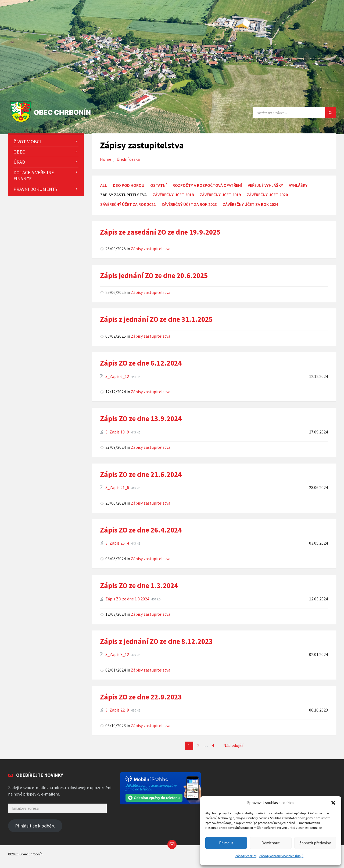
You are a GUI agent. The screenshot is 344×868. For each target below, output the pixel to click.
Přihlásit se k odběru (35, 826)
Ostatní (158, 185)
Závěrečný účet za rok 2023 (189, 204)
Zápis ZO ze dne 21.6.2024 (141, 474)
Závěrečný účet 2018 (173, 195)
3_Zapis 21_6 (118, 488)
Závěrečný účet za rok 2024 (250, 204)
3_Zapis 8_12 (118, 654)
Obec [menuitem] (19, 152)
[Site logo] (52, 122)
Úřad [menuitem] (19, 162)
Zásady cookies (246, 856)
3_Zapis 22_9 (118, 710)
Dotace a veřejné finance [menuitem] (34, 176)
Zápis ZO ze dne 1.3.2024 (139, 585)
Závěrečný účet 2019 (220, 195)
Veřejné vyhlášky (265, 185)
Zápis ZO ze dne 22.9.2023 (141, 697)
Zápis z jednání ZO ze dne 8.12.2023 (156, 641)
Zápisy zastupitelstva (151, 249)
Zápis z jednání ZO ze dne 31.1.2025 (156, 319)
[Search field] (294, 113)
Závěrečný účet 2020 (267, 195)
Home (106, 159)
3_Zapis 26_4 (118, 543)
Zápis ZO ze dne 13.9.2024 (141, 418)
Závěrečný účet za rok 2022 (128, 204)
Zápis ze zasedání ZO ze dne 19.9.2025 (160, 232)
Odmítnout (271, 843)
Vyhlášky (298, 185)
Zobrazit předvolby (315, 843)
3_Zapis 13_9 (118, 432)
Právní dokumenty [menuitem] (35, 189)
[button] (333, 803)
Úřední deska (128, 159)
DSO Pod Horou (129, 185)
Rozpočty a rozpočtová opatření (207, 185)
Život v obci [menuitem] (27, 142)
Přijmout (226, 843)
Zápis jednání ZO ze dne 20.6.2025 (154, 275)
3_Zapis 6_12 (118, 376)
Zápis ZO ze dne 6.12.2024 (141, 363)
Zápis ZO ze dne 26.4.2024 (141, 530)
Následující (233, 745)
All (104, 185)
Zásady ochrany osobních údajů (281, 856)
